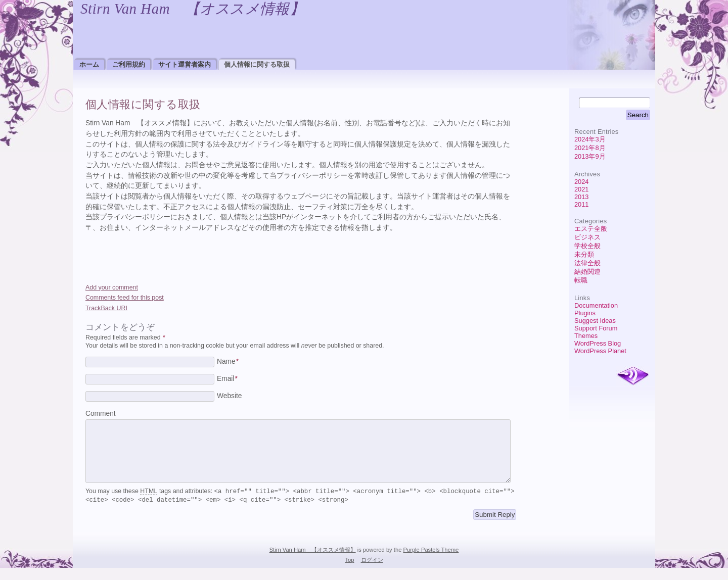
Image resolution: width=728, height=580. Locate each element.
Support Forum (596, 328)
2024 (581, 182)
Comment (101, 414)
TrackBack (106, 308)
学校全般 (587, 246)
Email (227, 379)
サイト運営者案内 (185, 64)
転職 (581, 280)
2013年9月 (590, 156)
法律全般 (587, 263)
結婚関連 (587, 272)
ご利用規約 (129, 64)
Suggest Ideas (595, 321)
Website (229, 396)
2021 (581, 189)
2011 (581, 204)
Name (228, 361)
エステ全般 (591, 229)
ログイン (372, 572)
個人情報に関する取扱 (257, 64)
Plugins (585, 313)
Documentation (596, 305)
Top (349, 572)
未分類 (584, 254)
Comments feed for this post (125, 298)
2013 (581, 197)
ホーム (89, 64)
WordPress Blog (598, 343)
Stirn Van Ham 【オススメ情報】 (192, 9)
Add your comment (112, 287)
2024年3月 (590, 139)
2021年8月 (590, 148)
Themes (586, 336)
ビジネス (587, 237)
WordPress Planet (600, 351)
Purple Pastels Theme (431, 562)
